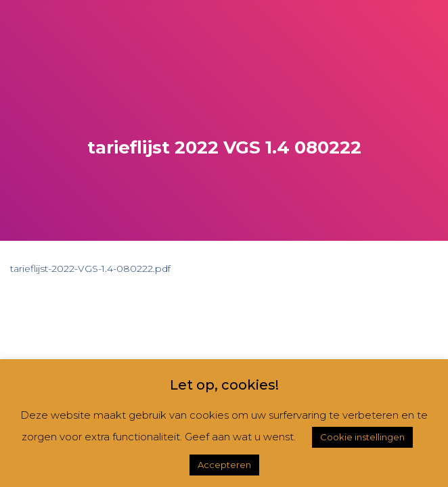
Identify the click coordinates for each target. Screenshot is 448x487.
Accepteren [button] (224, 465)
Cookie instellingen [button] (362, 437)
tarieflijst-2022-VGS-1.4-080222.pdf (90, 269)
